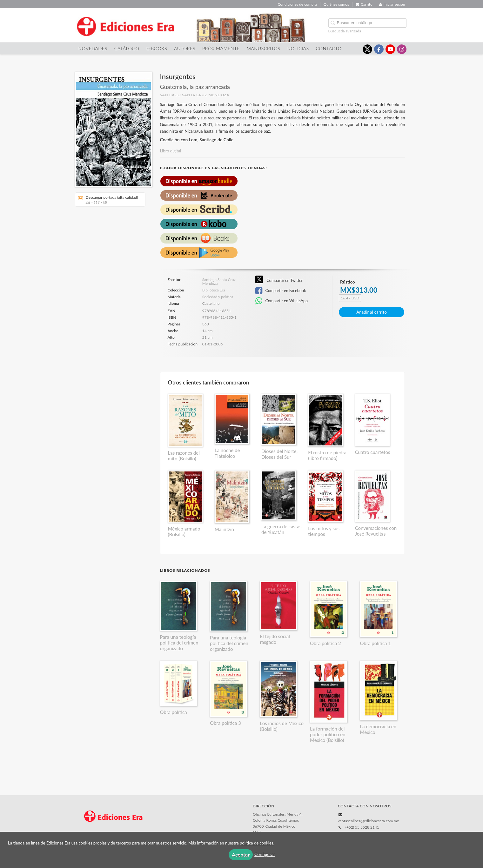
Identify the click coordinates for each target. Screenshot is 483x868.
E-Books (157, 48)
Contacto (329, 48)
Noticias (298, 48)
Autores (185, 48)
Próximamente (221, 48)
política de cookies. (257, 843)
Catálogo (127, 48)
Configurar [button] (265, 854)
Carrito (364, 4)
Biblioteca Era (214, 290)
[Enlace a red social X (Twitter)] (367, 49)
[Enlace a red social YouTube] (390, 49)
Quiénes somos (336, 4)
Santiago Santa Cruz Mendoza (195, 95)
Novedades (93, 48)
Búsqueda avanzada (345, 31)
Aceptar (241, 855)
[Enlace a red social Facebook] (379, 49)
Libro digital (171, 151)
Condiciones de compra (297, 4)
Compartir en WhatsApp (282, 301)
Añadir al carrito (372, 312)
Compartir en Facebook (281, 291)
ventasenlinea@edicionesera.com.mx (368, 821)
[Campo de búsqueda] (367, 23)
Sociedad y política (218, 297)
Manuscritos (264, 48)
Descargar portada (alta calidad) (108, 200)
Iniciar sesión (392, 4)
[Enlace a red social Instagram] (402, 49)
